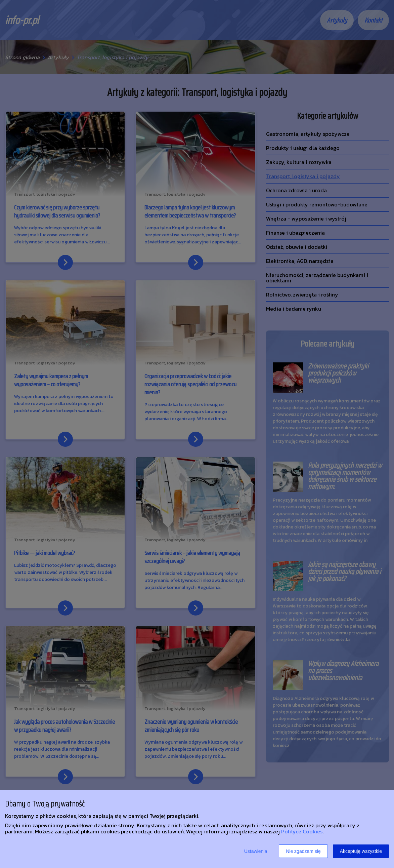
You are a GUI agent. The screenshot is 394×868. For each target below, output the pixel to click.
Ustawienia (256, 851)
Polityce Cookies (302, 831)
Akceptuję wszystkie (361, 851)
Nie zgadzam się (303, 851)
